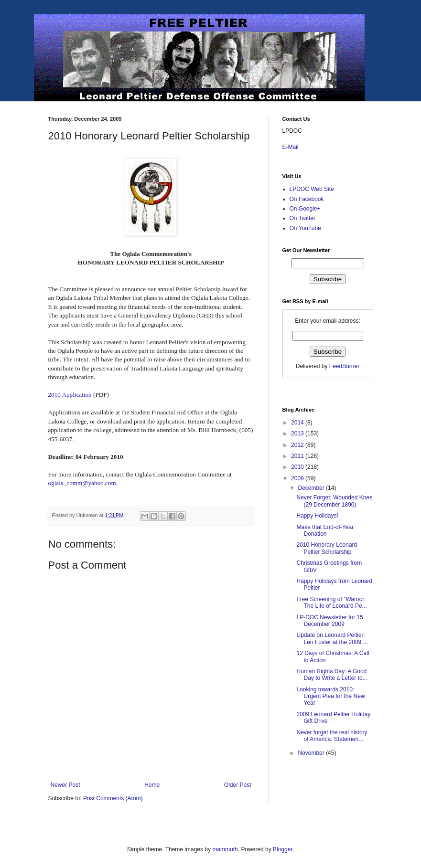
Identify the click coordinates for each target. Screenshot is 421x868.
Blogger (283, 849)
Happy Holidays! (317, 516)
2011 (298, 456)
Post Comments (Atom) (113, 798)
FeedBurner (344, 366)
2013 (298, 434)
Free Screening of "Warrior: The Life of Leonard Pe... (331, 603)
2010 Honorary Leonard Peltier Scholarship (327, 548)
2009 (298, 478)
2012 (298, 445)
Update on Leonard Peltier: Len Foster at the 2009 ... (332, 638)
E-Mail (291, 147)
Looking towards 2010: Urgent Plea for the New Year (330, 696)
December (312, 488)
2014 (298, 423)
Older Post (238, 785)
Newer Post (65, 785)
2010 (298, 467)
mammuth (225, 849)
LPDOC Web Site (312, 189)
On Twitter (302, 218)
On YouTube (305, 228)
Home (152, 785)
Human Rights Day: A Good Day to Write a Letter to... (332, 675)
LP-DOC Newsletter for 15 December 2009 (329, 621)
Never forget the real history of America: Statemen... (332, 736)
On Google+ (305, 209)
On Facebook (307, 199)
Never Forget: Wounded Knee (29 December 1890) (334, 501)
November (312, 753)
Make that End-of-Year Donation (325, 530)
